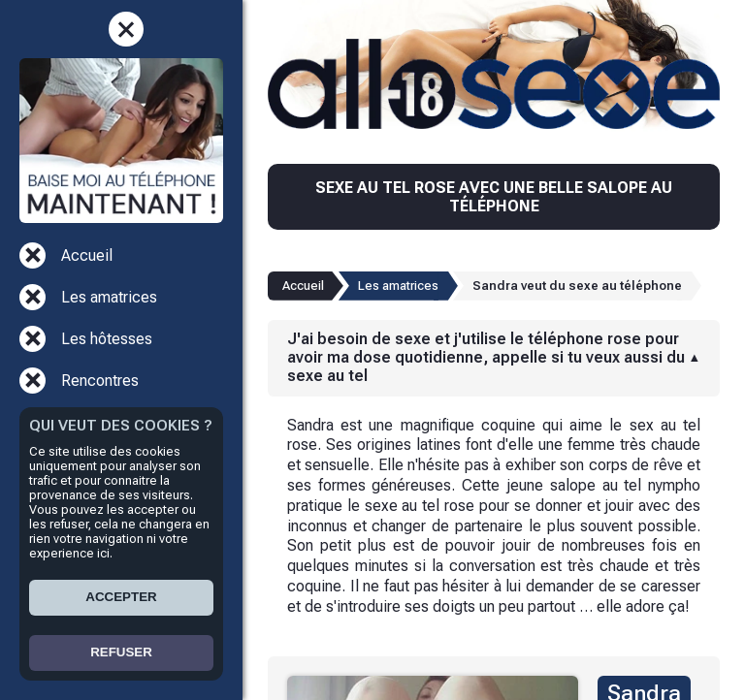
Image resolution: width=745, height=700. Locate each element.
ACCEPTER (121, 597)
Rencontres (100, 381)
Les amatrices (109, 297)
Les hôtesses (107, 339)
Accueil (87, 255)
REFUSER (121, 652)
